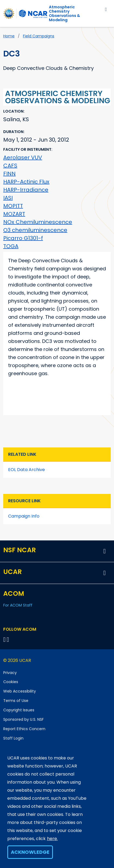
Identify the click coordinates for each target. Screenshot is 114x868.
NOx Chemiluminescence (38, 222)
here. (52, 839)
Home (9, 36)
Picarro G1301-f (23, 238)
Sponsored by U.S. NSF (24, 719)
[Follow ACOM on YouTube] (9, 639)
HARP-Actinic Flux (26, 182)
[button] (105, 551)
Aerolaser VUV (23, 157)
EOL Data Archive (26, 470)
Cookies (11, 682)
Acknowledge (30, 852)
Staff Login (13, 738)
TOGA (11, 246)
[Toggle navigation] (106, 9)
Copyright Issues (19, 710)
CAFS (10, 166)
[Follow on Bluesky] (4, 639)
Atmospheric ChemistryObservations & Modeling (64, 13)
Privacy (10, 673)
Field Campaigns (39, 36)
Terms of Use (16, 701)
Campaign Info (24, 516)
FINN (9, 174)
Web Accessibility (20, 691)
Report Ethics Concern (24, 729)
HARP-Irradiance (26, 190)
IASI (8, 198)
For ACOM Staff (18, 605)
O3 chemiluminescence (35, 230)
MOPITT (13, 206)
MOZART (14, 214)
